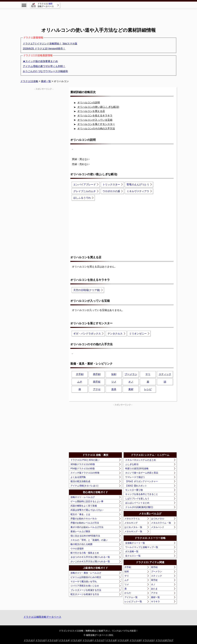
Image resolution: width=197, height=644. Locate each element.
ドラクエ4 (64, 640)
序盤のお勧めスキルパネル (84, 519)
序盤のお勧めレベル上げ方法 (85, 523)
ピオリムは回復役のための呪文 (86, 577)
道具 (114, 389)
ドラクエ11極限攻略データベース (42, 617)
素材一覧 (155, 597)
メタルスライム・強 (161, 523)
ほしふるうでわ (82, 198)
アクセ (97, 389)
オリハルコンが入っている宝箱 (95, 120)
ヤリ (148, 374)
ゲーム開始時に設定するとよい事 (87, 501)
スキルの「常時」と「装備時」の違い (89, 540)
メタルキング (131, 523)
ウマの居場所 (77, 549)
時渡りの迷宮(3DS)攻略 (137, 468)
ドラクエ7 (99, 640)
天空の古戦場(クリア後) (87, 290)
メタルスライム (132, 519)
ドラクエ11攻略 (29, 81)
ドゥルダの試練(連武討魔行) (139, 507)
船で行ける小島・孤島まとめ (85, 553)
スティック (165, 374)
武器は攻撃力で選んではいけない (87, 510)
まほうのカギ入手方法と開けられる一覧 (90, 557)
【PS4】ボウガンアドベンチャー (141, 481)
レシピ (148, 389)
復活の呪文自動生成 (80, 481)
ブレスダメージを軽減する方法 (86, 590)
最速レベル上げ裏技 (80, 531)
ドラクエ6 (88, 640)
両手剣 (97, 374)
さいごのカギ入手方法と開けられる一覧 (90, 561)
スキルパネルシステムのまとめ (141, 460)
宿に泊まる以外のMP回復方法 (85, 536)
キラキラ (155, 601)
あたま (154, 589)
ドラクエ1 (29, 640)
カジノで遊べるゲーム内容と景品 (142, 473)
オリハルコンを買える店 (91, 111)
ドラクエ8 (111, 640)
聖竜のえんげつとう (138, 185)
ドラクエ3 (52, 640)
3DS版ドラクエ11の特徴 (83, 464)
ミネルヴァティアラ (138, 191)
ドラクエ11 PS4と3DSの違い (85, 460)
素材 (131, 389)
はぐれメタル (158, 519)
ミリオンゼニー (138, 334)
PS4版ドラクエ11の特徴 (83, 468)
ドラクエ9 (123, 640)
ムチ (80, 382)
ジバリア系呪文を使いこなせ (85, 586)
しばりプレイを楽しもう (137, 499)
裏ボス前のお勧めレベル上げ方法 (87, 527)
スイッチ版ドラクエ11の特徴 (85, 473)
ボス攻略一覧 (132, 551)
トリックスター (111, 185)
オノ (131, 382)
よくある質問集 (78, 477)
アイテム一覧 (131, 597)
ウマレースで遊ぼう (135, 477)
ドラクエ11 (148, 640)
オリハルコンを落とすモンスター (96, 124)
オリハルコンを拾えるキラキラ (95, 116)
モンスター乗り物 (134, 490)
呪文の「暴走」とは (80, 514)
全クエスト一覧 (133, 556)
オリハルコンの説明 (89, 103)
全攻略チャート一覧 (135, 543)
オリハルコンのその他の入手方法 (96, 129)
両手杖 (97, 382)
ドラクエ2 (40, 640)
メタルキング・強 (133, 531)
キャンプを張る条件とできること (142, 494)
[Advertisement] (98, 16)
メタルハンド (158, 527)
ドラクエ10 (135, 640)
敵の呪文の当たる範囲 (81, 544)
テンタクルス (115, 334)
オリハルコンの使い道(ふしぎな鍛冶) (98, 107)
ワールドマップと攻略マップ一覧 (142, 547)
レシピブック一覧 (133, 601)
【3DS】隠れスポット (136, 486)
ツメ (114, 382)
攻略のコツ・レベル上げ (83, 497)
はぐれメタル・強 (133, 527)
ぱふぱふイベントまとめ (137, 503)
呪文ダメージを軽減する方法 (85, 594)
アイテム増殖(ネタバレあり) (84, 486)
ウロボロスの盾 (111, 191)
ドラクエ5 (76, 640)
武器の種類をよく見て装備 (84, 506)
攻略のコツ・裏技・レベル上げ (86, 573)
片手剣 (80, 374)
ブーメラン (131, 374)
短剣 (114, 374)
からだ (128, 593)
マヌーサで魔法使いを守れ (84, 581)
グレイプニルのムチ (85, 191)
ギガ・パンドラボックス (87, 334)
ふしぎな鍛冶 (132, 464)
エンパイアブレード (85, 185)
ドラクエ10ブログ (164, 640)
